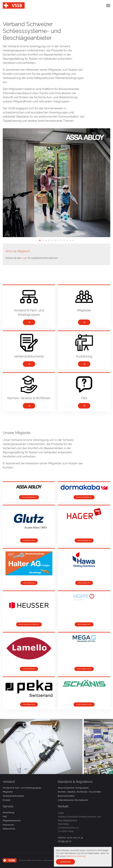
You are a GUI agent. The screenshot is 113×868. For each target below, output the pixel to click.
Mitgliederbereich (12, 821)
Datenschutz (9, 829)
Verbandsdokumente (13, 796)
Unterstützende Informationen (73, 800)
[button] (108, 6)
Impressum (8, 825)
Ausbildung (9, 812)
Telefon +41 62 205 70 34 (70, 838)
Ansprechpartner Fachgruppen (73, 788)
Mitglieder (8, 792)
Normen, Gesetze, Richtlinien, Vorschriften (79, 792)
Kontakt (7, 800)
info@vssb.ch (65, 841)
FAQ (5, 817)
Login (24, 258)
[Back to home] (14, 6)
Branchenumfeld (66, 796)
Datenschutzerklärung (76, 856)
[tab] (40, 240)
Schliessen (65, 862)
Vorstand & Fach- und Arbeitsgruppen (22, 788)
